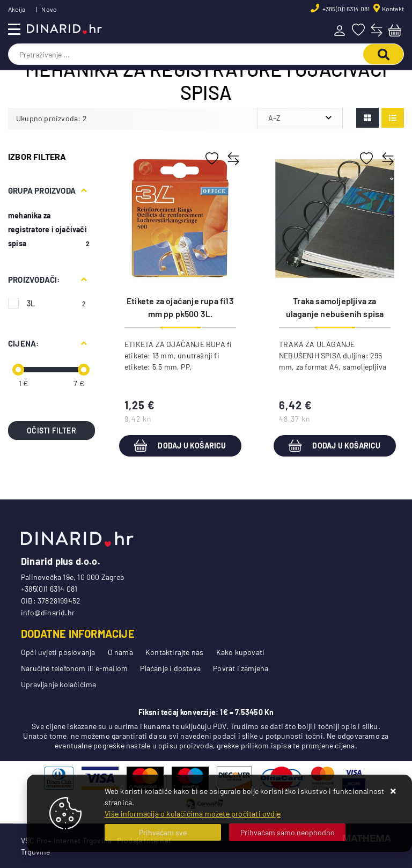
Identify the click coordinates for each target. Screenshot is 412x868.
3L (56, 303)
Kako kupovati (241, 652)
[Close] (163, 832)
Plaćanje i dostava (170, 668)
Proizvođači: (34, 279)
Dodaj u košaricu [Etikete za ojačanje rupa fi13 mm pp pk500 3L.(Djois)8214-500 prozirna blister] (180, 446)
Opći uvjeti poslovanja (58, 652)
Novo (49, 9)
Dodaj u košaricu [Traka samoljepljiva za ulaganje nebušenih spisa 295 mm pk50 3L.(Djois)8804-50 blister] (334, 446)
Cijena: (23, 343)
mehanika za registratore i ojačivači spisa (47, 229)
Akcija (17, 9)
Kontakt (393, 9)
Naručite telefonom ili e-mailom (74, 668)
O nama (120, 652)
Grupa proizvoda (42, 190)
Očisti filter (51, 431)
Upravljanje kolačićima (58, 684)
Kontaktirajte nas (174, 652)
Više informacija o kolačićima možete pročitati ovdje (193, 814)
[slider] (18, 370)
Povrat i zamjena (241, 668)
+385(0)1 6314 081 (346, 9)
